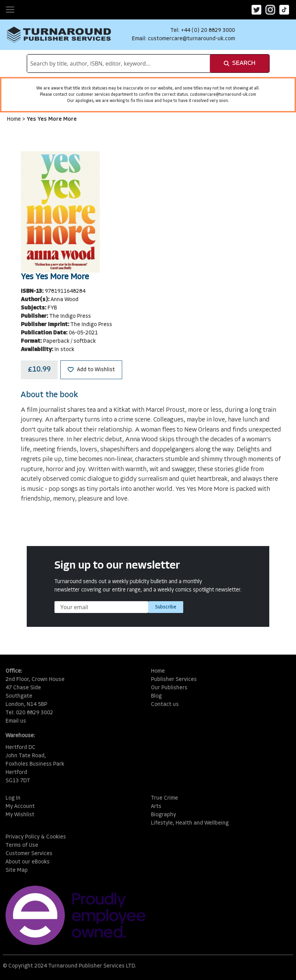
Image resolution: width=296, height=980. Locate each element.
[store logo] (59, 35)
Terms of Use (22, 845)
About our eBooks (28, 862)
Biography (163, 815)
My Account (20, 807)
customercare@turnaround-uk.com (191, 39)
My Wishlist (20, 815)
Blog (156, 696)
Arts (156, 807)
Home (15, 119)
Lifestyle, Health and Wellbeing (190, 823)
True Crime (164, 798)
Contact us (165, 705)
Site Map (17, 870)
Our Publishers (169, 688)
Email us (16, 721)
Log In (13, 798)
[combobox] (119, 63)
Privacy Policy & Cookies (36, 837)
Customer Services (29, 854)
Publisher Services (174, 680)
